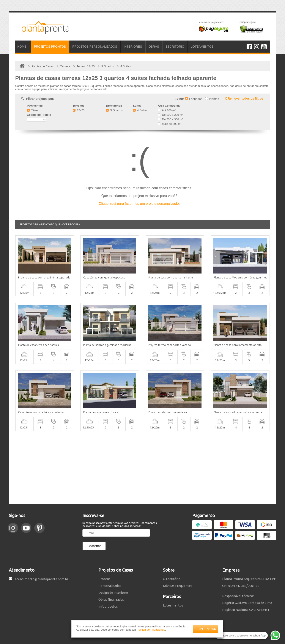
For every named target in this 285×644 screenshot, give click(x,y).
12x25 (79, 110)
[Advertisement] (143, 468)
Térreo (33, 110)
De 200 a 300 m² (170, 119)
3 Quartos (114, 110)
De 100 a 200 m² (170, 115)
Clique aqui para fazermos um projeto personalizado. (139, 204)
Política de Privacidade (151, 630)
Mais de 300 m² (169, 124)
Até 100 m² (167, 110)
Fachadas (194, 99)
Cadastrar (94, 546)
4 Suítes (140, 110)
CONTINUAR (206, 629)
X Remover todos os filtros (244, 98)
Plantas (212, 99)
